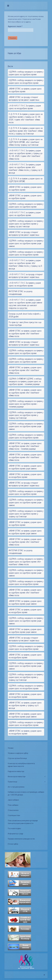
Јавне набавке (13, 800)
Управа (11, 748)
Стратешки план (14, 815)
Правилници (12, 782)
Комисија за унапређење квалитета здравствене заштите (21, 765)
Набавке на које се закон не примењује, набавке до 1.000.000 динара (26, 793)
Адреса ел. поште (15, 26)
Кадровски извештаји (16, 771)
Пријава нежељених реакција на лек (21, 839)
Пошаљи (13, 38)
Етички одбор (13, 844)
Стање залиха (13, 810)
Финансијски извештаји (17, 777)
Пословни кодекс (14, 828)
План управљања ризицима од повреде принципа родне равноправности (23, 822)
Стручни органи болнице (17, 758)
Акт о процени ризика (16, 787)
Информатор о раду (15, 834)
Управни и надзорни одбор (18, 753)
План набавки (13, 805)
